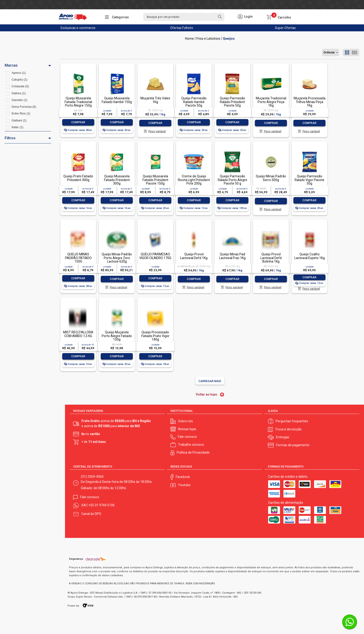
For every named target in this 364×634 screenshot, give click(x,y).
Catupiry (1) (19, 80)
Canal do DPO (91, 514)
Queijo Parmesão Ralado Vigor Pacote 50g (309, 180)
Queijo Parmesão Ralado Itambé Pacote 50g (194, 102)
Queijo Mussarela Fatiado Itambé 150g (117, 100)
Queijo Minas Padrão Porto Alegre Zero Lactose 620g (117, 258)
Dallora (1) (19, 93)
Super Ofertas (285, 28)
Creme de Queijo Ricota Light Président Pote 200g (194, 180)
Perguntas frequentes (292, 421)
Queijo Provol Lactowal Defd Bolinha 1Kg (271, 258)
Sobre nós (185, 421)
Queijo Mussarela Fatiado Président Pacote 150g (155, 180)
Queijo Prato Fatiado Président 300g (78, 178)
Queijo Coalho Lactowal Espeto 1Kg (310, 256)
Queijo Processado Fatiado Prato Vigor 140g (155, 336)
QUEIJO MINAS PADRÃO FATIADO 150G (78, 258)
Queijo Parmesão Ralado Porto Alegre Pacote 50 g (232, 180)
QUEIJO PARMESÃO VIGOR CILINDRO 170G (155, 256)
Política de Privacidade (193, 452)
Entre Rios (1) (21, 113)
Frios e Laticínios (208, 39)
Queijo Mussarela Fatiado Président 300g (117, 180)
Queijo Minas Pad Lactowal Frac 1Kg (232, 256)
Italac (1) (18, 127)
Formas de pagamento (293, 445)
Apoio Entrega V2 (189, 39)
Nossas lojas (187, 429)
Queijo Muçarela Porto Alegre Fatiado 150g (117, 336)
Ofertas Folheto (182, 28)
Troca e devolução (288, 429)
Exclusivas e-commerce (78, 28)
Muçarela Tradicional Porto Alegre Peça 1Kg (271, 102)
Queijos (229, 39)
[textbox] (184, 17)
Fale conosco (187, 437)
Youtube (184, 485)
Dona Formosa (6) (24, 107)
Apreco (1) (19, 73)
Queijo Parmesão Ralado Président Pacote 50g (232, 102)
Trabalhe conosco (191, 445)
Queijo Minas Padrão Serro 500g (271, 178)
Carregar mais (210, 381)
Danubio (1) (19, 100)
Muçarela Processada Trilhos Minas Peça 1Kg (310, 102)
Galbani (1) (19, 120)
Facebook (183, 477)
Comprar (78, 122)
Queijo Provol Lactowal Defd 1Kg (194, 256)
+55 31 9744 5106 (102, 505)
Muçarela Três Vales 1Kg (155, 100)
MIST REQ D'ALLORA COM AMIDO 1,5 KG (78, 334)
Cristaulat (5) (20, 86)
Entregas (283, 437)
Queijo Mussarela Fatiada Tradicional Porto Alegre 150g (78, 102)
